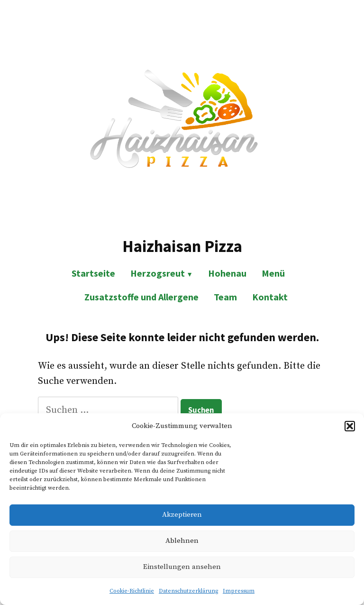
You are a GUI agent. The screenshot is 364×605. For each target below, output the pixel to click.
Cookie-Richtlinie (132, 591)
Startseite (93, 273)
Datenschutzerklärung (188, 591)
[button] (350, 426)
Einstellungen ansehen (182, 567)
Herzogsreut (158, 273)
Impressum (239, 591)
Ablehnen (182, 541)
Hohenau (227, 273)
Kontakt (270, 297)
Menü (273, 273)
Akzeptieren (182, 515)
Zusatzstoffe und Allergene (141, 297)
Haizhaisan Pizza (182, 246)
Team (225, 297)
